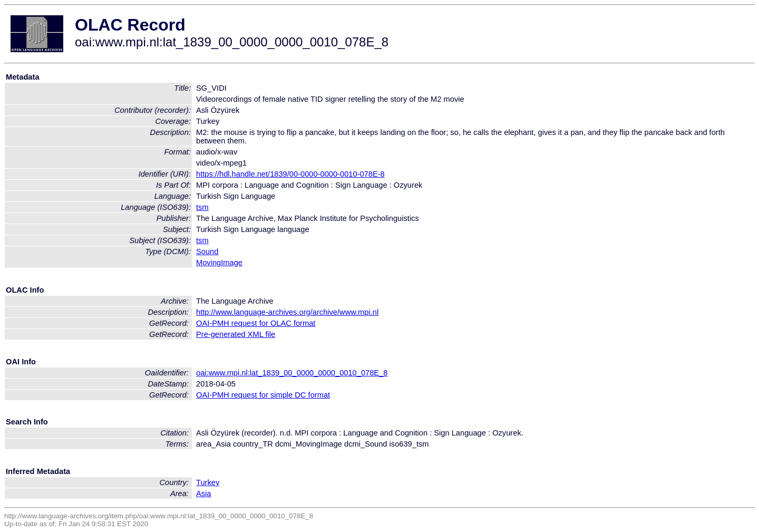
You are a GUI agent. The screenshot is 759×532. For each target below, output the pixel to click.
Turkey (208, 482)
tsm (202, 207)
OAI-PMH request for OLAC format (256, 323)
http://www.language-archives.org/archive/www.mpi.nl (287, 312)
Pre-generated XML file (236, 334)
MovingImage (219, 263)
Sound (207, 252)
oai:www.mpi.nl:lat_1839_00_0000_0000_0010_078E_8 (292, 373)
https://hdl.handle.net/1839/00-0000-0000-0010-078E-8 (290, 174)
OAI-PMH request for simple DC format (263, 395)
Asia (204, 494)
